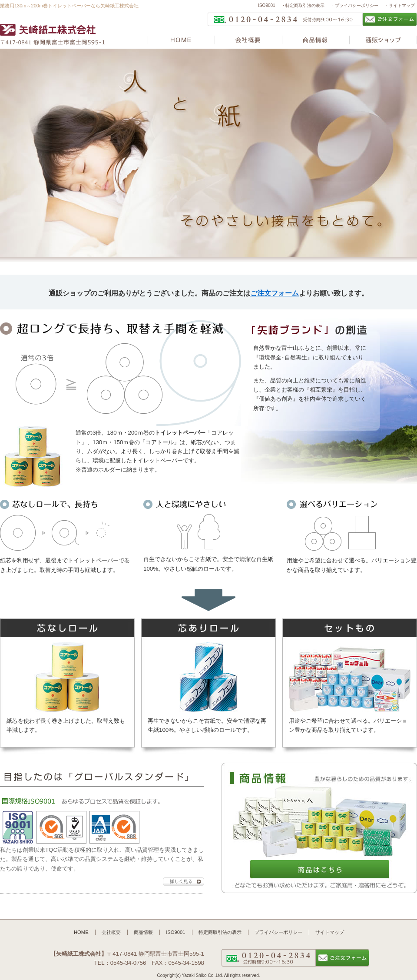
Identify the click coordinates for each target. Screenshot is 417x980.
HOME (81, 932)
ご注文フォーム (275, 293)
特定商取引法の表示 (305, 5)
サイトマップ (402, 5)
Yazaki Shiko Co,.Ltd (202, 975)
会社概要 (111, 932)
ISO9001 (266, 5)
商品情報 (143, 932)
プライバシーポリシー (357, 5)
